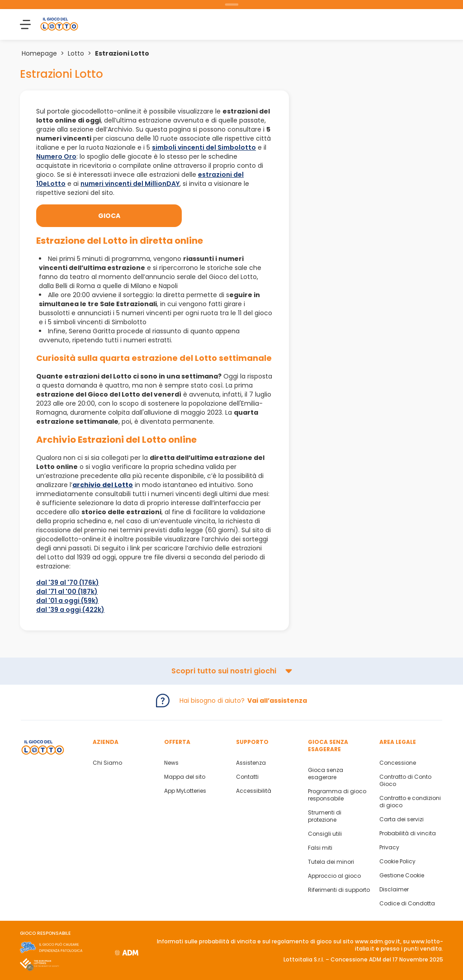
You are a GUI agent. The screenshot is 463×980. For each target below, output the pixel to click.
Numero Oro (56, 156)
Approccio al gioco (334, 876)
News (171, 763)
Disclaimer (394, 890)
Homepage (39, 53)
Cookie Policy (397, 862)
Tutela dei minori (331, 862)
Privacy (389, 847)
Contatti (247, 777)
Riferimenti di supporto (339, 890)
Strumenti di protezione (325, 816)
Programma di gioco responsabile (337, 795)
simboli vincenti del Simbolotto (204, 147)
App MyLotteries (185, 791)
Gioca (109, 216)
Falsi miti (320, 848)
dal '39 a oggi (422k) (70, 610)
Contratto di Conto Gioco (405, 781)
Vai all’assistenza (277, 701)
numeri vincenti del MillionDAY (130, 184)
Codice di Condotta (407, 904)
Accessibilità (254, 791)
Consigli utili (325, 834)
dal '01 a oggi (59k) (67, 601)
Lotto (76, 53)
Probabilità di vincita (408, 833)
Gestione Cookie (402, 876)
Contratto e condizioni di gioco (410, 802)
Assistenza (251, 763)
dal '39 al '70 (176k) (68, 582)
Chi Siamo (107, 763)
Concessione (398, 763)
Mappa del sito (185, 777)
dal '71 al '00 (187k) (67, 592)
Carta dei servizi (402, 819)
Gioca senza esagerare (326, 774)
